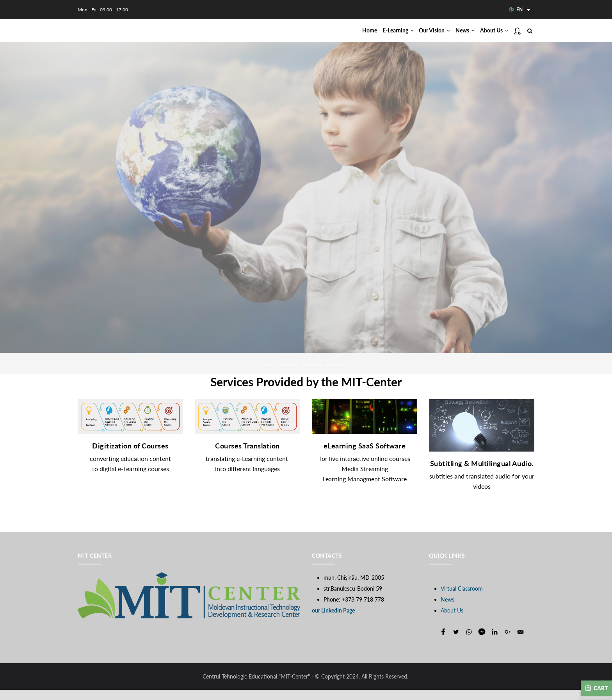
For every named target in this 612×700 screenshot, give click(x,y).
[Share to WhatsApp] (469, 642)
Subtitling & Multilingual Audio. (482, 473)
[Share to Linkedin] (495, 642)
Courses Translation (247, 456)
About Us (491, 36)
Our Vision (418, 36)
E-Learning (374, 36)
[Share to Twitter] (456, 642)
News (455, 36)
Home (339, 36)
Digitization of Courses (130, 456)
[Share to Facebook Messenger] (482, 642)
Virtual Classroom (462, 599)
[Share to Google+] (508, 642)
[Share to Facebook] (443, 642)
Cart (596, 688)
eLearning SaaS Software (365, 456)
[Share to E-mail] (520, 642)
